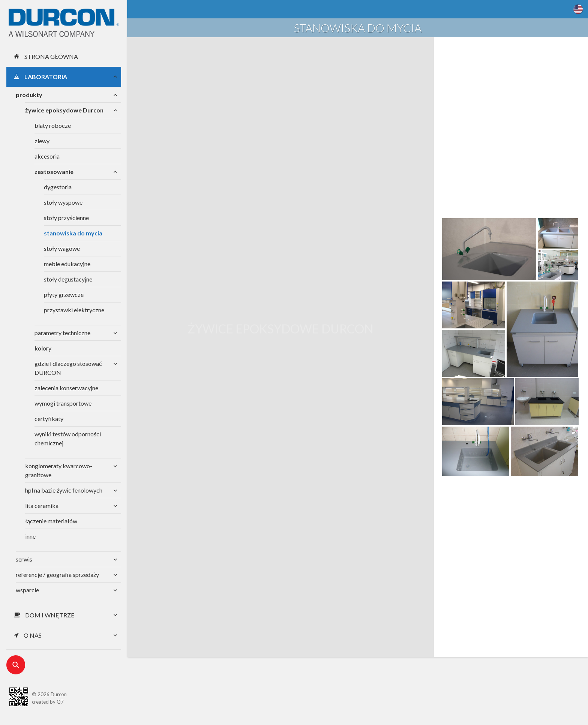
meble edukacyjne (67, 264)
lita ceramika (42, 506)
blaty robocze (53, 125)
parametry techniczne (62, 333)
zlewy (42, 141)
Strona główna (46, 56)
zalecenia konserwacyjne (66, 388)
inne (30, 536)
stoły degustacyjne (68, 279)
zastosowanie (54, 172)
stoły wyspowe (63, 202)
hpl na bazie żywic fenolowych (64, 490)
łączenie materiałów (51, 521)
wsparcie (27, 590)
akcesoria (47, 156)
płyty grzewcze (64, 294)
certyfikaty (49, 419)
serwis (24, 559)
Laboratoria (40, 77)
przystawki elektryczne (74, 310)
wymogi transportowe (63, 403)
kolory (43, 348)
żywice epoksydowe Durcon (64, 110)
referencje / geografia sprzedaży (57, 574)
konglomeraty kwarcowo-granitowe (59, 470)
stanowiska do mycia (73, 233)
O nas (28, 635)
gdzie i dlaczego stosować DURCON (68, 368)
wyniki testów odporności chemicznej (68, 438)
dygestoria (58, 187)
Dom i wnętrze (44, 615)
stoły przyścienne (66, 218)
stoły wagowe (62, 248)
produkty (29, 95)
